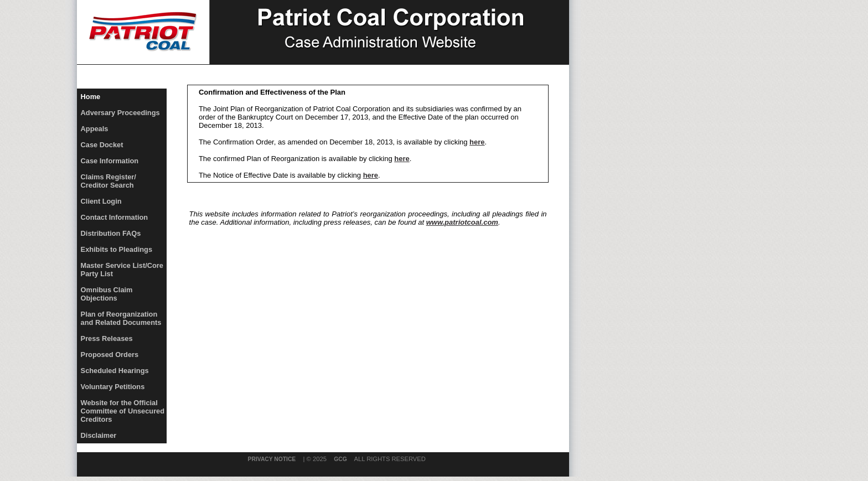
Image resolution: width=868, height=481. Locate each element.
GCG (340, 459)
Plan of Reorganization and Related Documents (121, 318)
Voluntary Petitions (113, 387)
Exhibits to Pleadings (117, 249)
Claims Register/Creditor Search (108, 181)
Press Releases (107, 338)
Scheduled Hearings (115, 371)
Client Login (101, 201)
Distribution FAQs (111, 233)
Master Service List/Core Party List (122, 270)
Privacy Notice (272, 459)
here (477, 142)
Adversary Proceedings (120, 113)
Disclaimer (99, 435)
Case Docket (102, 145)
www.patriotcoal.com (462, 222)
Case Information (110, 161)
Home (91, 97)
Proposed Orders (110, 355)
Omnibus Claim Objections (107, 294)
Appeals (95, 129)
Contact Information (115, 217)
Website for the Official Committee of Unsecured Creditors (123, 411)
